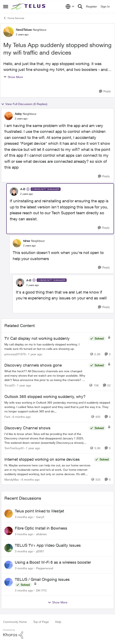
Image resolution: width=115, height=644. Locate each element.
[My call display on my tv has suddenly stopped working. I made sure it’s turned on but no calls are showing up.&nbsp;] (45, 346)
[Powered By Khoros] (57, 634)
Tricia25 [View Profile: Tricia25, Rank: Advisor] (9, 385)
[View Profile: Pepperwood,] (9, 565)
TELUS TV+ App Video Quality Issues (48, 545)
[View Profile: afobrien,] (9, 531)
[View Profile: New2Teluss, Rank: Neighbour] (9, 32)
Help (58, 622)
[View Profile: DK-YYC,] (9, 582)
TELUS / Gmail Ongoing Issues (42, 579)
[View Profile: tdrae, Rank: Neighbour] (17, 243)
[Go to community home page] (29, 6)
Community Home (15, 622)
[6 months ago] (21, 417)
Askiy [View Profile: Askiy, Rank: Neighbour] (18, 114)
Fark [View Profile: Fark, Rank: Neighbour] (7, 417)
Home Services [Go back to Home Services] (14, 18)
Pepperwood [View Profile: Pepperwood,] (45, 568)
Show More (13, 77)
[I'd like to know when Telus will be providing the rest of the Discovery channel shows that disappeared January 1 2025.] (45, 438)
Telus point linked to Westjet (39, 511)
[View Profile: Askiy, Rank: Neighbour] (9, 116)
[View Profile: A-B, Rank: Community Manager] (14, 191)
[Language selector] (70, 6)
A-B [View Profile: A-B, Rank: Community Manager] (23, 189)
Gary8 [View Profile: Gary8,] (40, 517)
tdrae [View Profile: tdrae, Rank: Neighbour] (27, 241)
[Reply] (105, 91)
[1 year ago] (34, 354)
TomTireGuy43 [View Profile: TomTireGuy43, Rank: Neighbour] (14, 448)
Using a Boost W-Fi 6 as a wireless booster (53, 562)
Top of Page (41, 622)
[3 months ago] (24, 517)
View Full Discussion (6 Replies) (24, 104)
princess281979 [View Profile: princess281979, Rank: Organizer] (15, 354)
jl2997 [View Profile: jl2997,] (40, 551)
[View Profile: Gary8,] (9, 514)
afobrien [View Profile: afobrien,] (42, 534)
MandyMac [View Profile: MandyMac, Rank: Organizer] (12, 479)
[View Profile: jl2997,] (9, 548)
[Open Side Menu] (6, 6)
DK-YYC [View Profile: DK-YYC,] (42, 590)
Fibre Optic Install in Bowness (41, 528)
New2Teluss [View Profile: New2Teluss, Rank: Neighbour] (24, 30)
